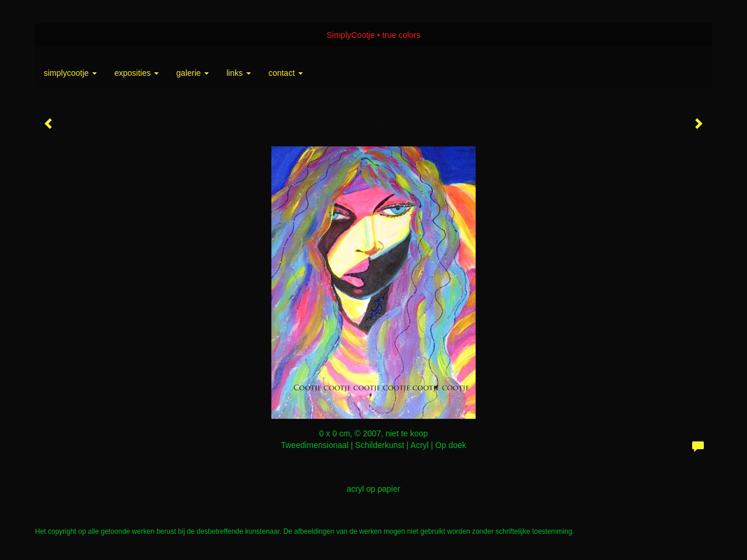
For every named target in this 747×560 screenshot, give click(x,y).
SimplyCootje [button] (70, 73)
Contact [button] (286, 73)
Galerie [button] (193, 73)
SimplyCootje (351, 35)
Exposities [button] (137, 73)
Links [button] (239, 73)
